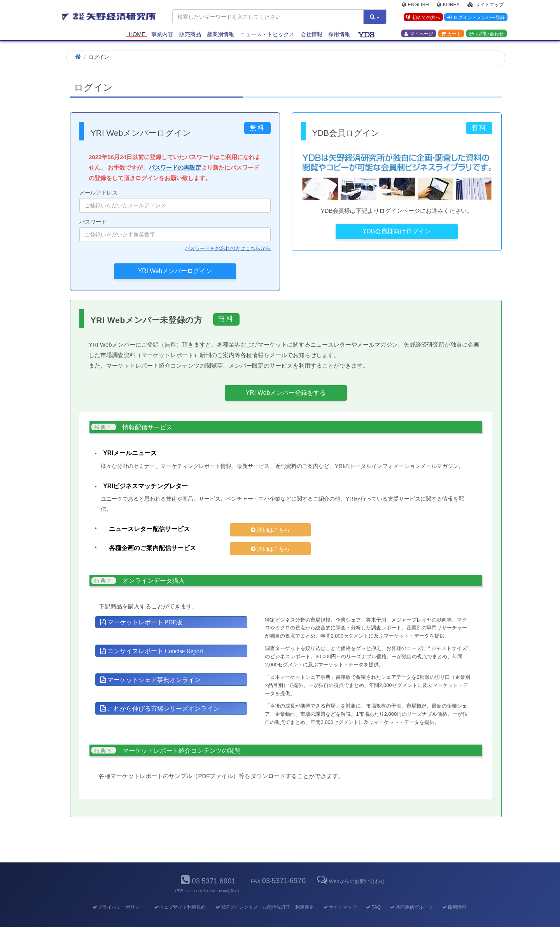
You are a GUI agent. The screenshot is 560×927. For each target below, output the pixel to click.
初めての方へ (421, 19)
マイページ (419, 35)
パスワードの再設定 (175, 167)
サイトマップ (486, 6)
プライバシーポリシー (118, 894)
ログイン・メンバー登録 (475, 19)
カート (451, 35)
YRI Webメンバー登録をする (286, 393)
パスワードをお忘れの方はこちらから (228, 248)
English (415, 6)
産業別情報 (220, 36)
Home (137, 36)
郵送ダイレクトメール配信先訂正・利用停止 (264, 894)
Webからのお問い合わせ (350, 868)
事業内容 (162, 36)
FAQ (373, 894)
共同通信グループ (411, 894)
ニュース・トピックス (267, 36)
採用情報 (339, 36)
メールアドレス (175, 201)
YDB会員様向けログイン (397, 231)
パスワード (175, 230)
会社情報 (311, 36)
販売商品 (190, 36)
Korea (448, 6)
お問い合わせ (486, 35)
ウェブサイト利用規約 (179, 894)
